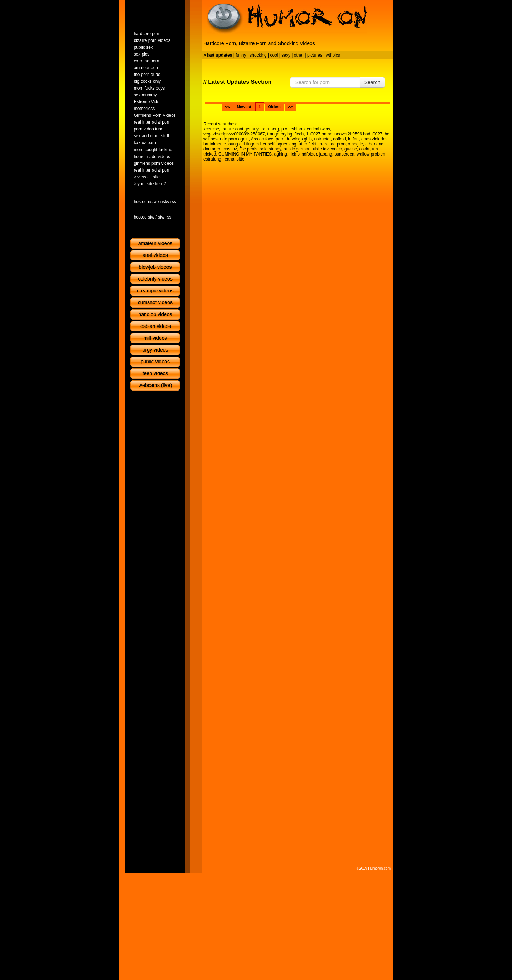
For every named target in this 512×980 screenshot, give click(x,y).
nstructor (323, 139)
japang (326, 154)
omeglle (356, 144)
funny (241, 55)
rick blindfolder (303, 154)
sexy (286, 55)
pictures (315, 55)
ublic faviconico (327, 149)
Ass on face (262, 139)
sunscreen (344, 154)
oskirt (364, 149)
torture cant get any (240, 129)
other (299, 55)
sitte (241, 159)
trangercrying (280, 134)
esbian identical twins (310, 129)
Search (372, 82)
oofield (339, 139)
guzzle (351, 149)
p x (284, 129)
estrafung (212, 159)
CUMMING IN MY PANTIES (245, 154)
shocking (258, 55)
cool (274, 55)
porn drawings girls (294, 139)
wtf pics (333, 55)
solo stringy (270, 149)
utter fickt (307, 144)
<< (227, 107)
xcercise (211, 129)
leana (229, 159)
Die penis (248, 149)
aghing (281, 154)
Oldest (274, 107)
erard (324, 144)
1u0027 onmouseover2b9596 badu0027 (344, 134)
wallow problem (371, 154)
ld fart (353, 139)
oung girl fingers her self (251, 144)
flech (299, 134)
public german (297, 149)
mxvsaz (230, 149)
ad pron (338, 144)
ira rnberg (270, 129)
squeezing (287, 144)
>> (290, 107)
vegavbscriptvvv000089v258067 (234, 134)
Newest (244, 107)
